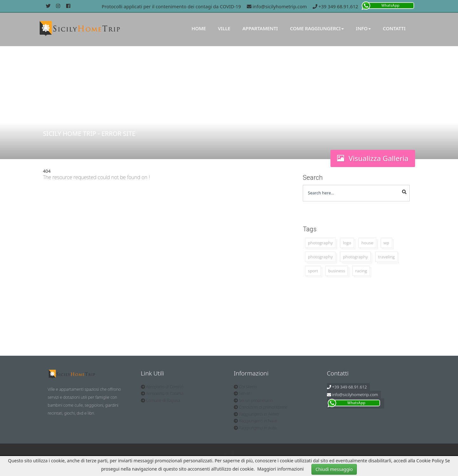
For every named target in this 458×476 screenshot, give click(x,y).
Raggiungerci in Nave (256, 421)
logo (347, 243)
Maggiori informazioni (281, 469)
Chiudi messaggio (334, 469)
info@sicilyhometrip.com (277, 6)
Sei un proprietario (253, 400)
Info (363, 28)
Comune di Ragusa (161, 400)
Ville (224, 28)
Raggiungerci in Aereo (256, 414)
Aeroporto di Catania (162, 393)
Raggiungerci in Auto (255, 428)
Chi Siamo (245, 387)
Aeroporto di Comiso (162, 387)
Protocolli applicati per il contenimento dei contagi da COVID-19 (171, 6)
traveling (387, 257)
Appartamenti (260, 28)
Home (199, 28)
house (367, 243)
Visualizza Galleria (373, 158)
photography (320, 243)
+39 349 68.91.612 (335, 6)
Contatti (394, 28)
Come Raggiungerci (317, 28)
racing (361, 271)
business (337, 271)
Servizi (242, 393)
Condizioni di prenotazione (260, 407)
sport (313, 271)
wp (386, 243)
